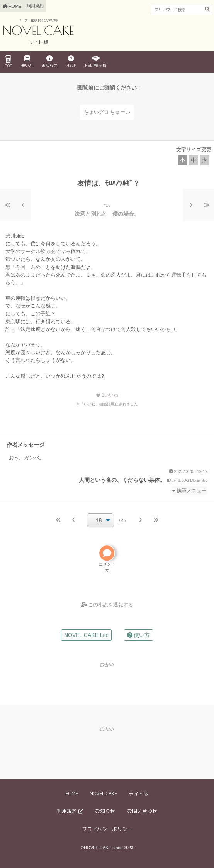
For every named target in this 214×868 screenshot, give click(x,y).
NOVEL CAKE (103, 794)
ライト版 (139, 794)
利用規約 (35, 6)
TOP (8, 62)
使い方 (27, 62)
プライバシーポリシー (107, 829)
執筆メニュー (192, 491)
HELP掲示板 (96, 62)
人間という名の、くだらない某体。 (122, 480)
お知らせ (49, 62)
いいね (107, 395)
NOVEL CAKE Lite (86, 635)
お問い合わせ (142, 811)
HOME (72, 794)
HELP (71, 62)
